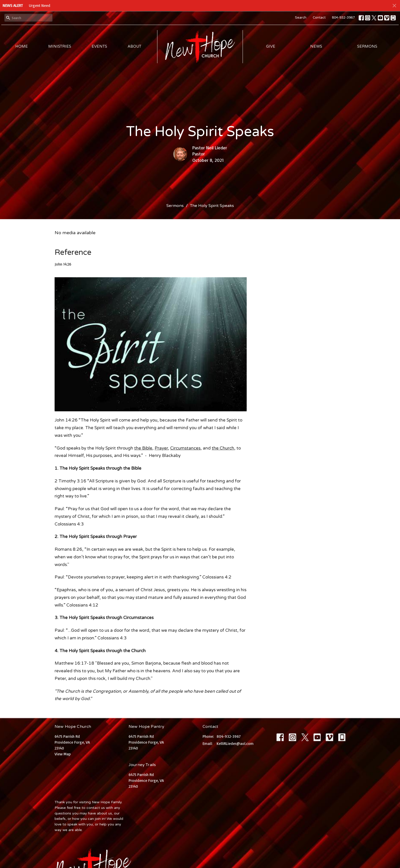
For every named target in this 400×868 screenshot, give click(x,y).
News (316, 46)
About (134, 46)
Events (99, 46)
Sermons (367, 46)
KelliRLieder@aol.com (235, 744)
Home (22, 46)
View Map (63, 754)
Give (271, 46)
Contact (319, 18)
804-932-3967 (343, 18)
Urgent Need (40, 5)
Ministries (60, 46)
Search (301, 18)
